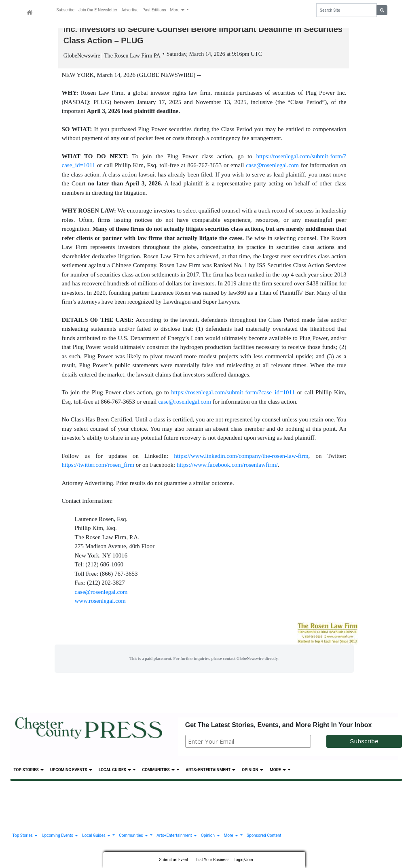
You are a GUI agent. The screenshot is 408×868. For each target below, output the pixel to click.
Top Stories (29, 771)
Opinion (253, 771)
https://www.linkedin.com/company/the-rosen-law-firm (241, 457)
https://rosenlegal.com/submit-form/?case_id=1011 (233, 394)
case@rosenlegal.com (272, 166)
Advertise (130, 10)
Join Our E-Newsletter (98, 10)
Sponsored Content (264, 836)
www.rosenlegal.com (100, 602)
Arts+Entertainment (210, 771)
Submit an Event (174, 860)
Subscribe (66, 10)
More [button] (178, 10)
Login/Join (243, 860)
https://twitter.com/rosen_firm (98, 466)
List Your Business (213, 860)
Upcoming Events (71, 771)
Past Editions (154, 10)
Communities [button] (159, 771)
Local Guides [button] (115, 771)
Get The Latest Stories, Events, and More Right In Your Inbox (279, 726)
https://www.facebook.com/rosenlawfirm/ (227, 466)
